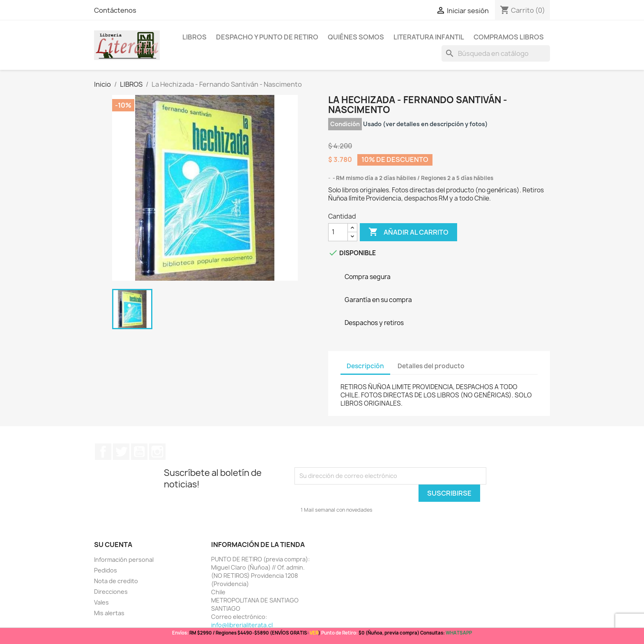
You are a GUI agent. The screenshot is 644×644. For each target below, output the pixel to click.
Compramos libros (509, 37)
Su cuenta (113, 545)
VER (314, 633)
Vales (101, 602)
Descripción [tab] (365, 366)
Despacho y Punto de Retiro (267, 37)
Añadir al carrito (408, 232)
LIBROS (194, 37)
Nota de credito (116, 581)
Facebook (103, 452)
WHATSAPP (459, 633)
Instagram (157, 452)
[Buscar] (496, 53)
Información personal (124, 560)
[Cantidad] (338, 232)
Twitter (121, 452)
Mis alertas (109, 613)
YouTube (139, 452)
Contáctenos (115, 10)
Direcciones (111, 592)
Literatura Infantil (429, 37)
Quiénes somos (356, 37)
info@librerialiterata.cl (242, 625)
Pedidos (106, 570)
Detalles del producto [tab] (431, 366)
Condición (345, 124)
